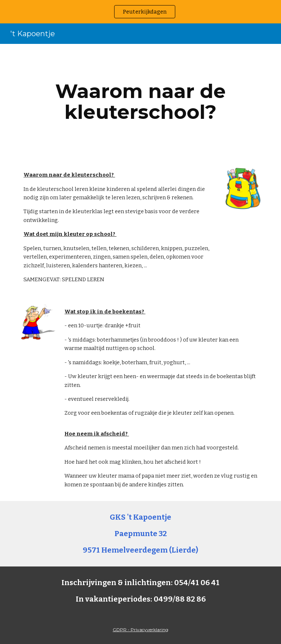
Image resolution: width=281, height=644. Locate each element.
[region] (140, 12)
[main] (140, 101)
